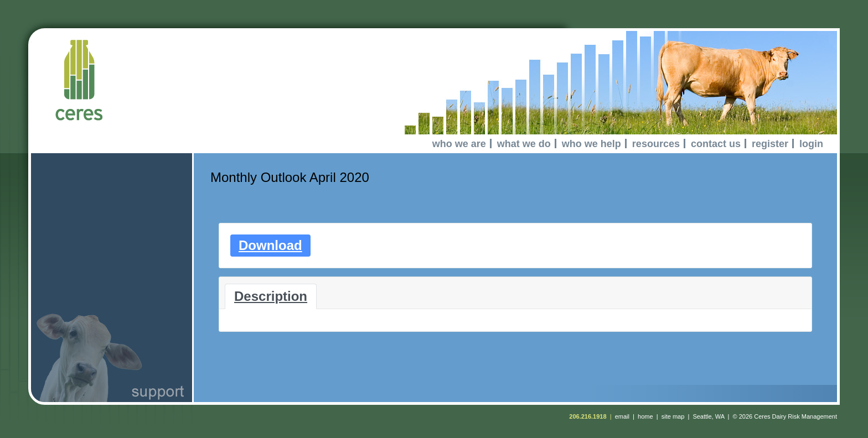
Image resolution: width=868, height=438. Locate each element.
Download (270, 245)
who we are (459, 144)
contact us (716, 144)
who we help (591, 144)
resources (656, 144)
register (770, 144)
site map (673, 416)
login (811, 144)
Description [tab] (271, 296)
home (645, 416)
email (622, 416)
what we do (524, 144)
